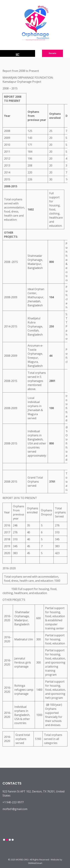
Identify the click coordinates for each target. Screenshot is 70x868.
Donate (52, 53)
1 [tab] (4, 840)
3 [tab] (10, 840)
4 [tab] (13, 840)
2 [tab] (7, 840)
